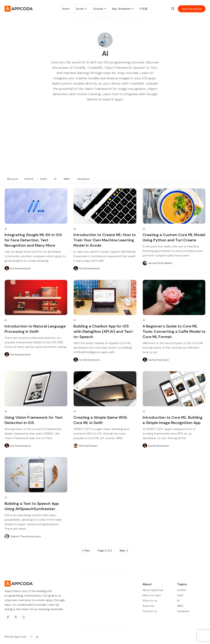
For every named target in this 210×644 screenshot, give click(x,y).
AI (55, 179)
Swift (44, 179)
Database (83, 179)
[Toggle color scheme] (34, 637)
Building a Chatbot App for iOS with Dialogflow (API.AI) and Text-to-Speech (104, 331)
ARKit (67, 179)
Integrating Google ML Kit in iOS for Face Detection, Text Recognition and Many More (33, 240)
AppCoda (20, 637)
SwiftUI (29, 179)
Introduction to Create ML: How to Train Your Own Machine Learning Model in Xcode (105, 240)
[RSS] (24, 617)
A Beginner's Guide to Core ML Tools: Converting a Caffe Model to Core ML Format (174, 331)
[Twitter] (16, 617)
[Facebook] (8, 617)
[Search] (173, 9)
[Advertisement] (105, 144)
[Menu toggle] (86, 9)
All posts (12, 179)
